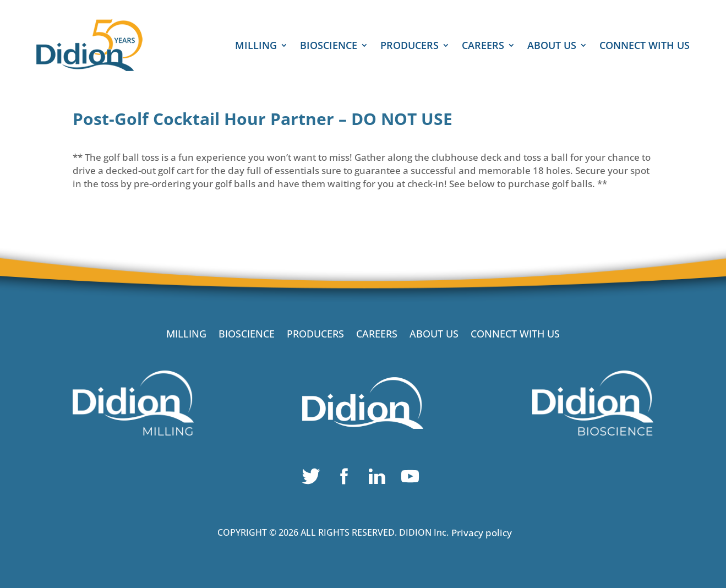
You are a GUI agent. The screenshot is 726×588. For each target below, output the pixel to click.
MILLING (256, 47)
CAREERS (483, 47)
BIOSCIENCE (329, 47)
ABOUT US (552, 47)
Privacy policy (482, 533)
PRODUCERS (410, 47)
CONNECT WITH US (645, 47)
